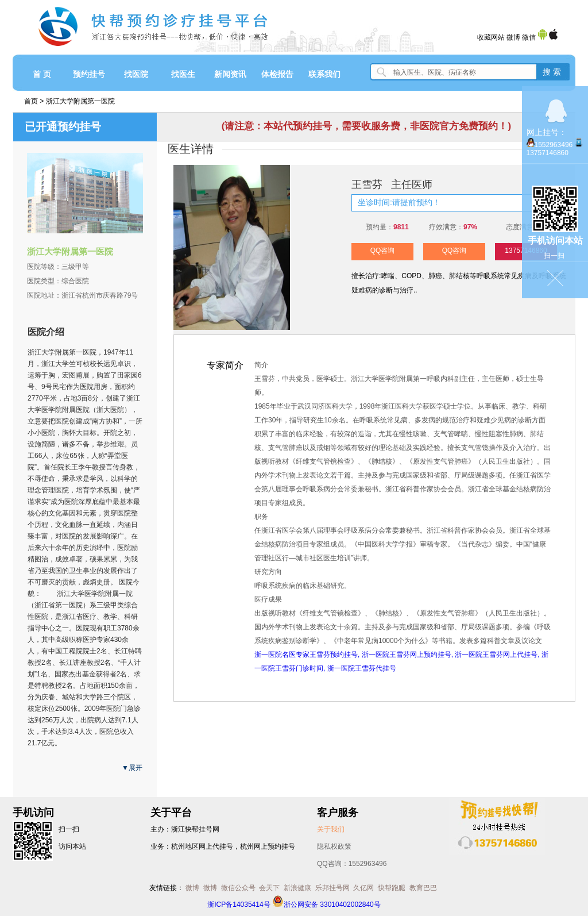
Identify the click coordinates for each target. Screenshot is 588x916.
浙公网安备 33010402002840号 (326, 905)
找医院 (136, 74)
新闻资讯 (230, 74)
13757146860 (548, 153)
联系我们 (324, 74)
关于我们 (331, 829)
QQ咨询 (383, 251)
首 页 (42, 74)
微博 (513, 37)
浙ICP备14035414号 (239, 905)
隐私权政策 (334, 846)
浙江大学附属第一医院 (80, 101)
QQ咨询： (352, 864)
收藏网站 (491, 37)
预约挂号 (89, 74)
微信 (529, 37)
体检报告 (277, 74)
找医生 (183, 74)
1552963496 (554, 145)
